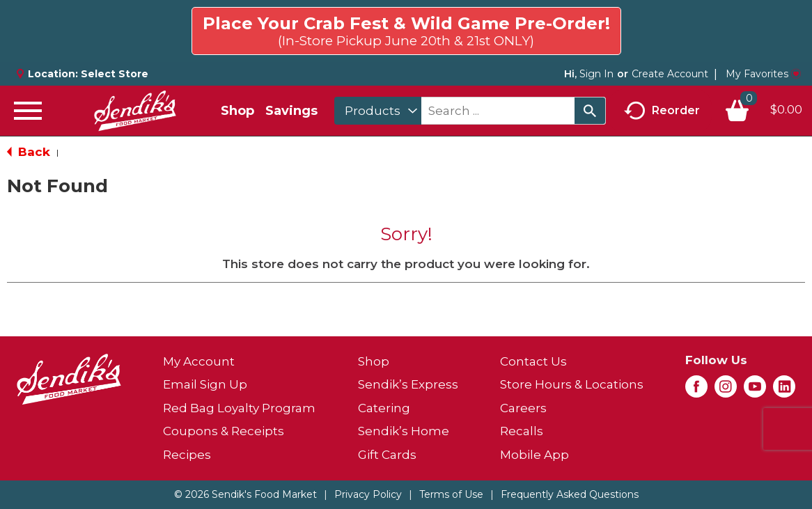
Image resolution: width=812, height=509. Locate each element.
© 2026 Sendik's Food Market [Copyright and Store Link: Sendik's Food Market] (245, 494)
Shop (237, 111)
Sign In (596, 74)
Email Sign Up (205, 384)
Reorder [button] (662, 111)
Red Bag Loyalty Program (239, 408)
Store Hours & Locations (572, 384)
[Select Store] (116, 74)
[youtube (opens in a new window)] (755, 391)
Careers (523, 408)
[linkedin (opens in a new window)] (784, 391)
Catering (384, 408)
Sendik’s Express (408, 384)
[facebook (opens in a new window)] (696, 391)
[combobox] (378, 111)
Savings (291, 111)
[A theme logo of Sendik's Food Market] (135, 111)
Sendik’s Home (404, 431)
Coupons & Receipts (224, 431)
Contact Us (533, 361)
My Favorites (763, 74)
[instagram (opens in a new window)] (726, 391)
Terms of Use (451, 494)
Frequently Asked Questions (570, 494)
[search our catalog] (590, 111)
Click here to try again (721, 25)
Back (29, 152)
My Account (199, 361)
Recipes (187, 455)
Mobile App (534, 455)
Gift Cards (387, 455)
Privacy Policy (368, 494)
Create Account (670, 74)
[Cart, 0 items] (763, 111)
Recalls (522, 431)
